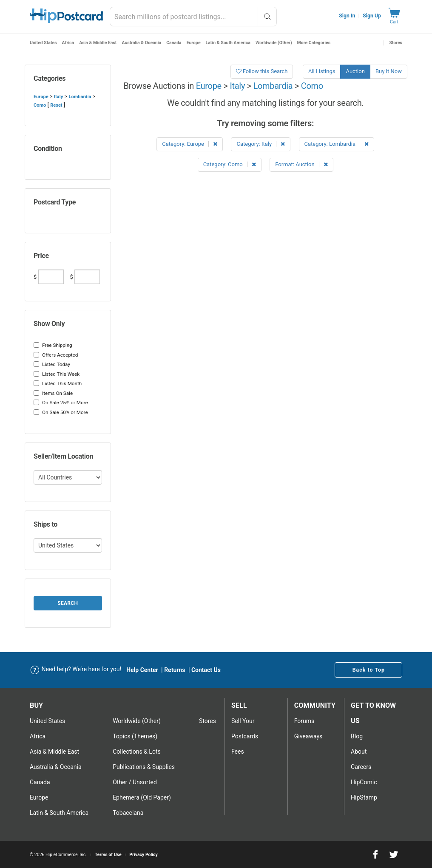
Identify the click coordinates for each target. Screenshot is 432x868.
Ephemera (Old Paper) (142, 797)
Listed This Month (58, 383)
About (359, 752)
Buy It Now (389, 71)
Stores (396, 43)
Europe (194, 43)
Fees (238, 752)
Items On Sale (53, 393)
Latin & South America (228, 43)
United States (43, 43)
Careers (361, 767)
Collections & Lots (137, 752)
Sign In (347, 16)
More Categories (314, 43)
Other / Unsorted (135, 782)
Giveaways (308, 736)
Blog (357, 736)
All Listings (322, 71)
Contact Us (206, 670)
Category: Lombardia (337, 144)
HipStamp (364, 797)
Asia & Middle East (98, 43)
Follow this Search (262, 71)
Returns (175, 670)
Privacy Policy (144, 855)
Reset (56, 105)
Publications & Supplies (144, 767)
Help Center (142, 670)
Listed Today (52, 364)
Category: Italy (261, 144)
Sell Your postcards (245, 729)
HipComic (364, 782)
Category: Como (230, 164)
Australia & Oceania (141, 43)
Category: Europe (190, 144)
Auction (355, 71)
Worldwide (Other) (274, 43)
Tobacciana (128, 813)
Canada (174, 43)
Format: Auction (301, 164)
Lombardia (80, 97)
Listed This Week (57, 374)
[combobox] (193, 17)
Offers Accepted (56, 355)
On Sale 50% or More (61, 412)
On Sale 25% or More (61, 403)
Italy (58, 97)
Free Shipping (53, 345)
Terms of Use (108, 855)
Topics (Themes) (135, 736)
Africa (68, 43)
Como (40, 105)
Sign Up (372, 16)
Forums (304, 721)
